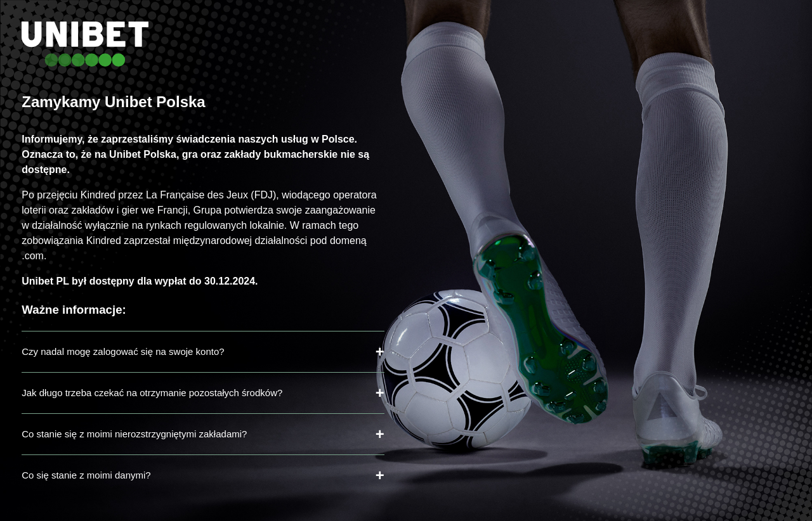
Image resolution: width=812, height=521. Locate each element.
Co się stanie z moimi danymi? (86, 475)
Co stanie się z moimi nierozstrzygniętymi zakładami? (134, 434)
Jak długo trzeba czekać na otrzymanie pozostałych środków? (152, 393)
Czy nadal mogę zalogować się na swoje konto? (123, 351)
